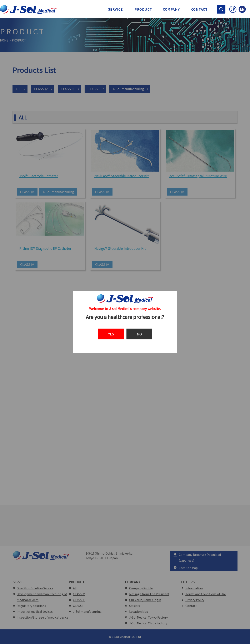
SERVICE (115, 9)
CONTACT (199, 9)
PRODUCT (143, 9)
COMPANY (171, 9)
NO (139, 334)
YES (111, 334)
